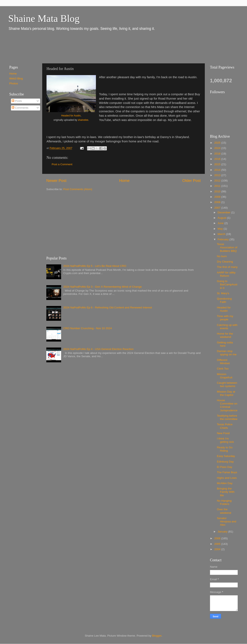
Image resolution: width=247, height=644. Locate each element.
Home (124, 181)
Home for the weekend (225, 335)
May (221, 229)
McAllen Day (225, 483)
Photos (14, 83)
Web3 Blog (16, 78)
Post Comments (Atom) (78, 189)
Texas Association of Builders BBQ (227, 247)
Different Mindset (223, 362)
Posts (17, 101)
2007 (218, 208)
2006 (218, 538)
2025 (218, 143)
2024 (218, 148)
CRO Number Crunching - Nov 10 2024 (87, 328)
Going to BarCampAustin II (227, 284)
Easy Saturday (226, 456)
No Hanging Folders (224, 502)
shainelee (83, 120)
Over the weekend (224, 511)
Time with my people (225, 318)
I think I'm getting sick (225, 440)
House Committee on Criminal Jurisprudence (227, 405)
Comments (20, 108)
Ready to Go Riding (225, 449)
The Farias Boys (227, 472)
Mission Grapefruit (225, 376)
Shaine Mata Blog (44, 18)
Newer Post (56, 181)
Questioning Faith (224, 300)
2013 (218, 175)
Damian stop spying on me (227, 353)
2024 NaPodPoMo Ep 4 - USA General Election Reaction (98, 349)
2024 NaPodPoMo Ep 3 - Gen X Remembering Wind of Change (102, 287)
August (222, 218)
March (222, 234)
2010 (218, 191)
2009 (218, 197)
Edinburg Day (225, 462)
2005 (218, 544)
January (223, 532)
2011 (218, 186)
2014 (218, 170)
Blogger (157, 636)
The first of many (227, 267)
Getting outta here (225, 344)
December (224, 212)
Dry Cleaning (225, 262)
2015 (218, 164)
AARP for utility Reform (226, 274)
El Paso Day (225, 467)
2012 (218, 181)
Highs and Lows (227, 478)
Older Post (192, 181)
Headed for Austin (71, 116)
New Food (223, 433)
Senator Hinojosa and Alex (227, 521)
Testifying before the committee (227, 417)
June (221, 223)
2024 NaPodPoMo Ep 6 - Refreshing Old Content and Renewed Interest (108, 307)
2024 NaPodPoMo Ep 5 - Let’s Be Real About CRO (95, 266)
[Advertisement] (80, 47)
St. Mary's (223, 293)
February (224, 239)
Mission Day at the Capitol (226, 393)
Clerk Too (223, 369)
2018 (218, 154)
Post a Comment (62, 164)
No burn (222, 256)
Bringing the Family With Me (226, 492)
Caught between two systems (227, 384)
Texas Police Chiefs (225, 426)
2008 (218, 202)
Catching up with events (227, 327)
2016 (218, 159)
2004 (218, 549)
